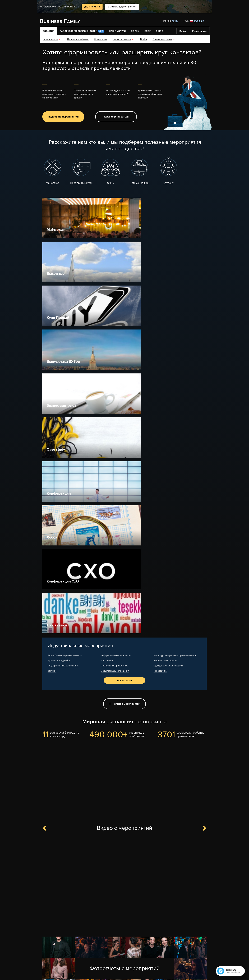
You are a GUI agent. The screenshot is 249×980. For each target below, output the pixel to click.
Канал (112, 928)
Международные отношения (115, 386)
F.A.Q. (58, 946)
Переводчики (160, 386)
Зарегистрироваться (116, 117)
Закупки (52, 386)
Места (166, 951)
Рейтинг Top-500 (123, 951)
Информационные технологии (116, 371)
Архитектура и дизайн (59, 376)
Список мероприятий (124, 421)
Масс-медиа (107, 376)
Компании (168, 956)
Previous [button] (46, 546)
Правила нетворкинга (142, 946)
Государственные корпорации (63, 381)
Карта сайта (47, 951)
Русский (199, 21)
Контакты (46, 961)
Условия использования (114, 961)
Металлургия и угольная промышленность (175, 371)
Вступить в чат (132, 928)
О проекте (46, 946)
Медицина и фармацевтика (114, 381)
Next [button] (203, 546)
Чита (175, 21)
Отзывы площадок (80, 956)
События (168, 946)
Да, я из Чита (92, 7)
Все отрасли (124, 396)
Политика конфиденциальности (119, 966)
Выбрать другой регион (122, 7)
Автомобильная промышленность (65, 371)
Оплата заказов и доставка (116, 956)
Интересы (168, 961)
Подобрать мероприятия (63, 117)
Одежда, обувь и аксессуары (168, 381)
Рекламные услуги (79, 946)
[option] (124, 601)
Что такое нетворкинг (112, 946)
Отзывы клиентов (79, 951)
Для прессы (47, 956)
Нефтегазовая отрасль (165, 376)
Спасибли (105, 951)
